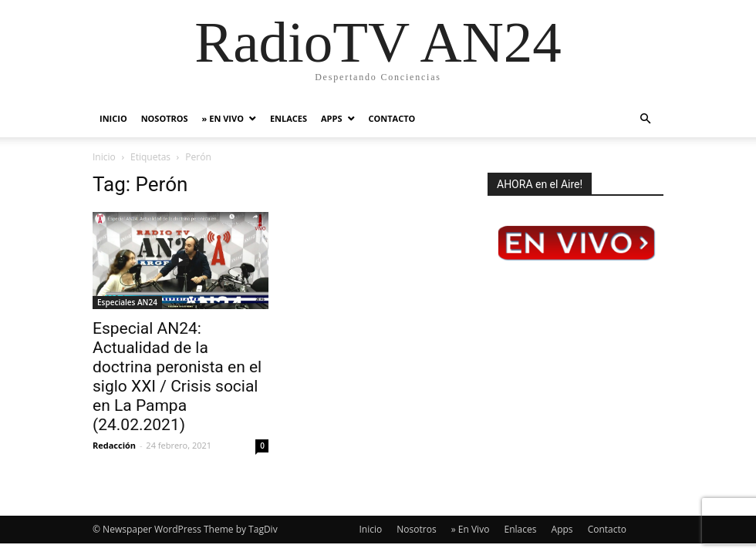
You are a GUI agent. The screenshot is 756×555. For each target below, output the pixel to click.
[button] (645, 119)
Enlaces (289, 118)
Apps (331, 118)
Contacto (392, 118)
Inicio (113, 118)
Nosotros (165, 118)
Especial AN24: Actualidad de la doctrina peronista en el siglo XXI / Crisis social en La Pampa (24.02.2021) (177, 377)
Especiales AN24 (127, 302)
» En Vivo (223, 118)
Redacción (114, 445)
